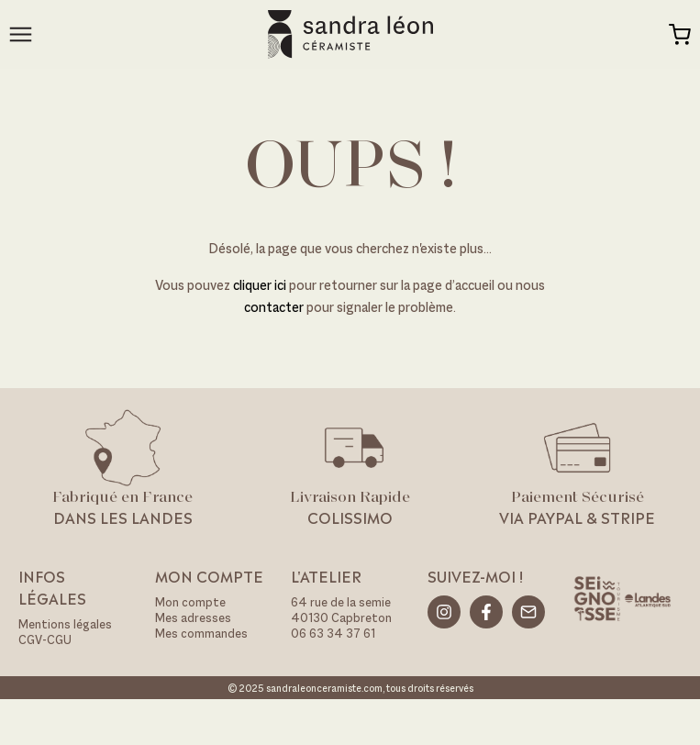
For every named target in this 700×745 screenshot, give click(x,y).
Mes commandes (201, 634)
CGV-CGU (45, 640)
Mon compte (190, 602)
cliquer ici (261, 285)
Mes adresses (193, 618)
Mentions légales (65, 624)
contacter (274, 307)
